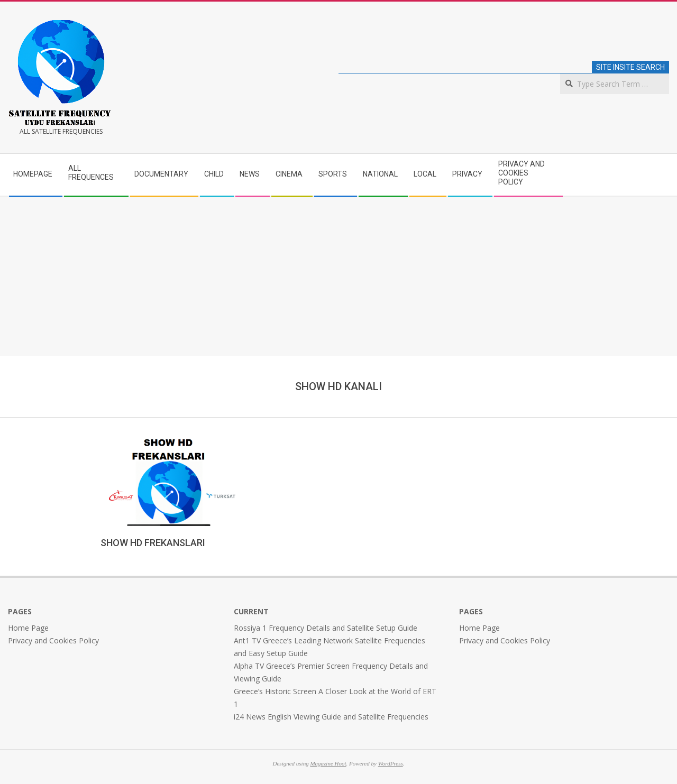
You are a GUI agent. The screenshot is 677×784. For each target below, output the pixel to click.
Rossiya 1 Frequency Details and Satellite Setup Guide (326, 628)
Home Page (28, 628)
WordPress (391, 763)
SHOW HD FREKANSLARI (153, 543)
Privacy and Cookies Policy (53, 640)
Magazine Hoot (328, 763)
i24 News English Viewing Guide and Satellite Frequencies (331, 717)
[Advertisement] (338, 276)
